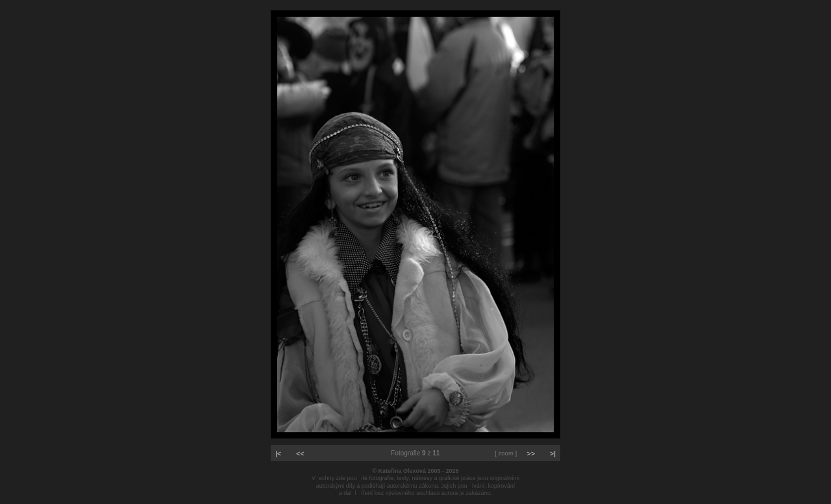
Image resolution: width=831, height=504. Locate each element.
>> (531, 453)
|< (278, 453)
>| (553, 453)
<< (300, 453)
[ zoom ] (506, 453)
